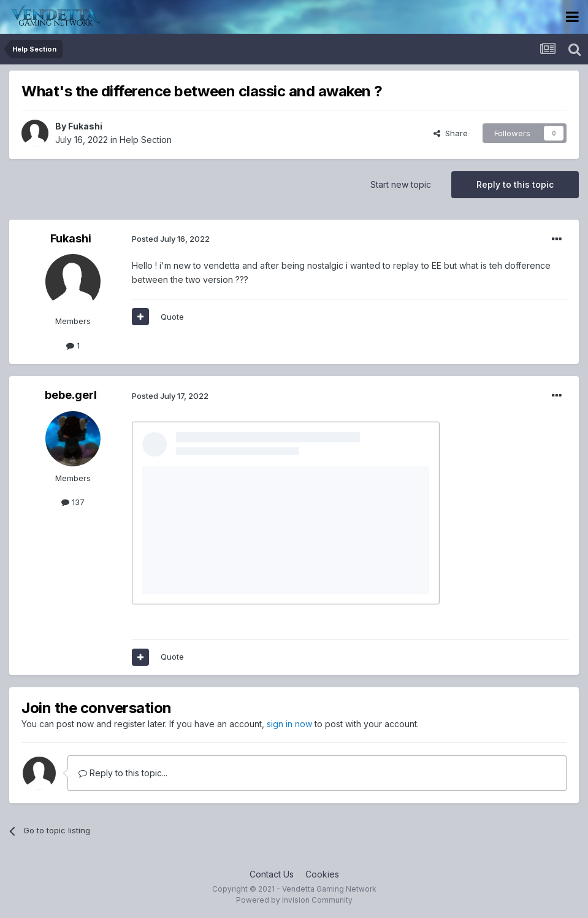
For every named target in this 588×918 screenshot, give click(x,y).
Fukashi (85, 126)
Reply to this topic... (123, 773)
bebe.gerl (71, 395)
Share (451, 133)
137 (73, 502)
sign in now (289, 724)
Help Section (146, 140)
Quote (172, 317)
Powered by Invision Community (294, 900)
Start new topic (401, 184)
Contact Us (272, 874)
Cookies (322, 874)
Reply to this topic (515, 184)
